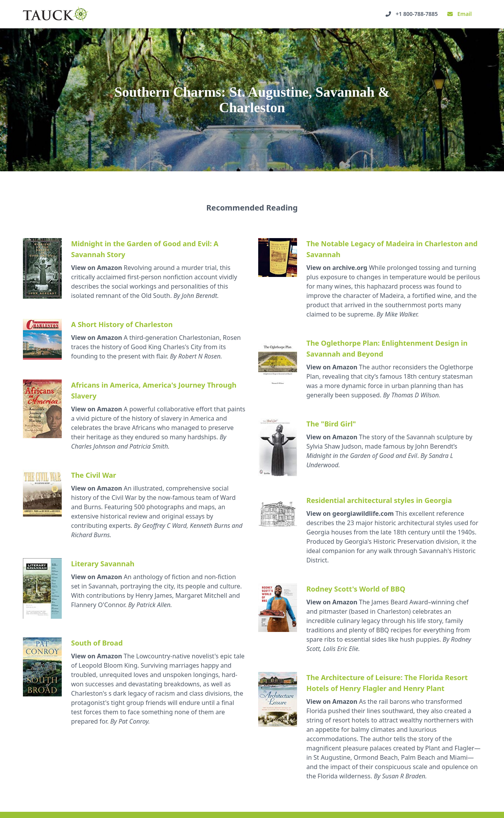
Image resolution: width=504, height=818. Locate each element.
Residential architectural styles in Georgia (379, 500)
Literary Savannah (103, 564)
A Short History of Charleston (122, 324)
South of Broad (97, 643)
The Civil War (94, 475)
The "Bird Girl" (331, 424)
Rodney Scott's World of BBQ (356, 589)
